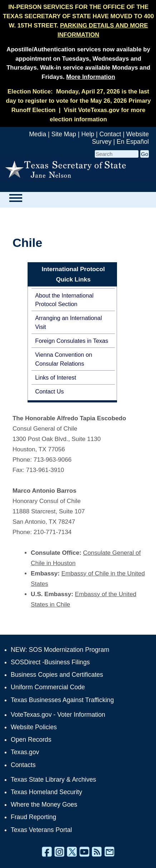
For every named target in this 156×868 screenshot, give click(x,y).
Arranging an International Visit (68, 322)
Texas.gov (25, 752)
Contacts (23, 765)
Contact (110, 134)
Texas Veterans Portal (41, 830)
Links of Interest (55, 377)
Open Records (31, 740)
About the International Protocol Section (64, 300)
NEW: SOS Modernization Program (60, 650)
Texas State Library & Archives (53, 780)
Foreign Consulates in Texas (72, 341)
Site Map (64, 134)
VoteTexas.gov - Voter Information (58, 715)
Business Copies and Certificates (57, 675)
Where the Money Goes (44, 804)
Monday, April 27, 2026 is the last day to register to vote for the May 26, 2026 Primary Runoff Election (78, 101)
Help (88, 134)
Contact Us (49, 391)
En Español (133, 142)
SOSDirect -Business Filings (50, 662)
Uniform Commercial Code (48, 687)
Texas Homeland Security (46, 792)
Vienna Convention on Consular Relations (64, 359)
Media (38, 134)
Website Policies (34, 727)
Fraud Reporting (33, 817)
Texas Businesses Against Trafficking (62, 700)
